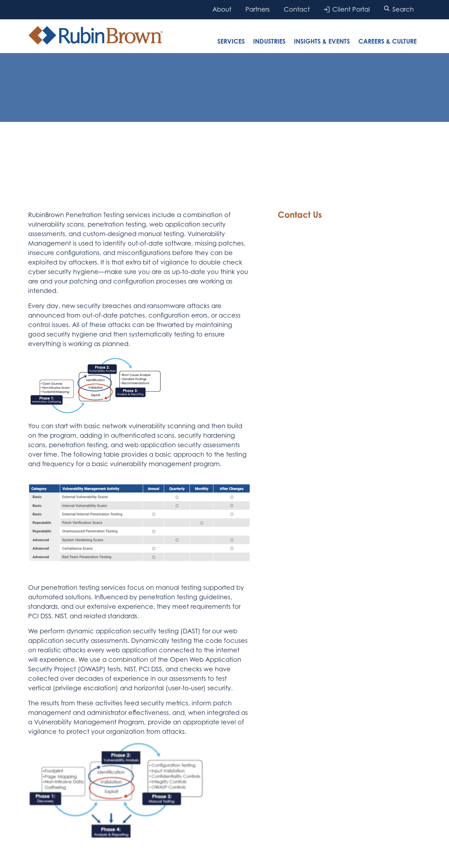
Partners (258, 9)
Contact (297, 9)
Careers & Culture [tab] (387, 41)
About (222, 9)
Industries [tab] (269, 41)
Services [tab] (231, 41)
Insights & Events (322, 41)
